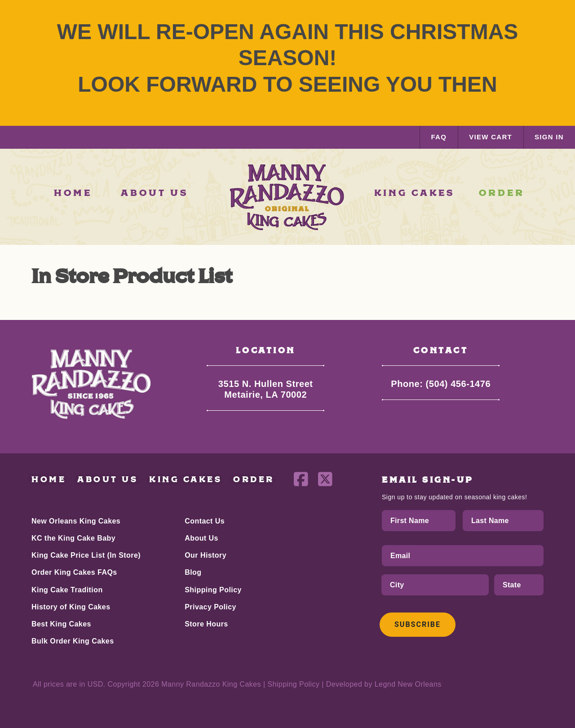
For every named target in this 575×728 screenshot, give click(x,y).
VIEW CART (491, 137)
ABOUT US (155, 193)
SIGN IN (549, 137)
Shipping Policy (213, 590)
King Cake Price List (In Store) (86, 555)
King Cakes (186, 480)
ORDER (502, 193)
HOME (73, 193)
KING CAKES (414, 193)
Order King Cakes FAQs (74, 572)
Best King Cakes (61, 624)
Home (49, 480)
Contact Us (205, 521)
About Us (108, 480)
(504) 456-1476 (458, 384)
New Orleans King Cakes (76, 521)
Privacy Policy (210, 607)
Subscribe (418, 624)
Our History (206, 555)
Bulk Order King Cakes (73, 641)
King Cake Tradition (67, 590)
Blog (193, 572)
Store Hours (206, 624)
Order (254, 480)
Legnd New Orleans (408, 684)
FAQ (439, 137)
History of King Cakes (71, 607)
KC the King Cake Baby (73, 538)
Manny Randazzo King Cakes (211, 684)
